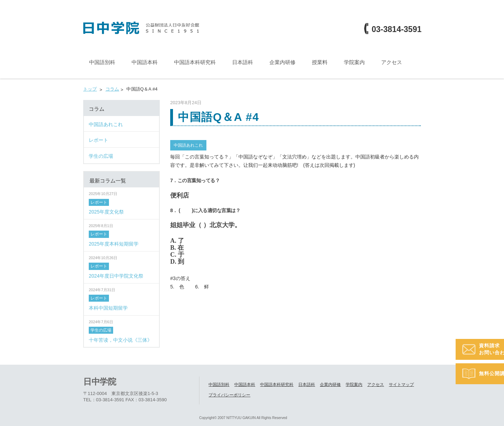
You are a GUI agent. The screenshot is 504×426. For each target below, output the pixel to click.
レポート (99, 202)
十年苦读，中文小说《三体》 (120, 340)
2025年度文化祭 (106, 212)
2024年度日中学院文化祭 (116, 276)
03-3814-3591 (397, 29)
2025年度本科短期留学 (114, 244)
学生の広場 (101, 330)
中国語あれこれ (188, 145)
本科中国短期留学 (108, 308)
